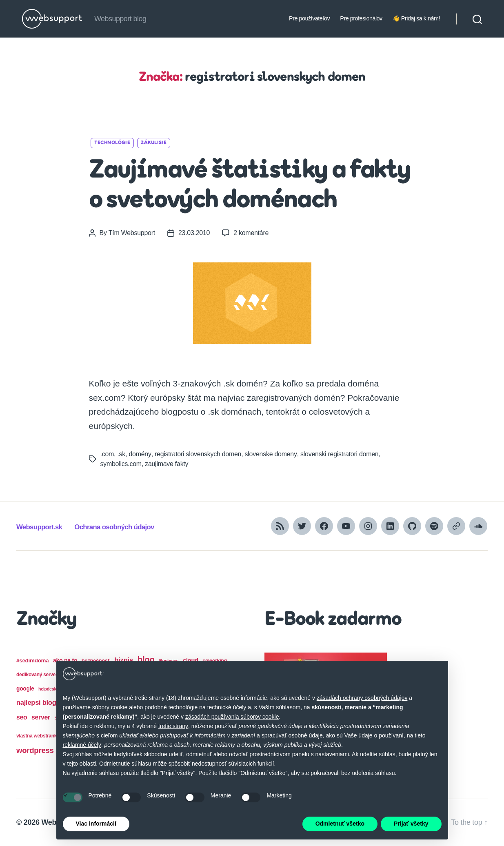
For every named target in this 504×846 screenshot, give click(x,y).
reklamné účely (82, 745)
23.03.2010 (194, 233)
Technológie (112, 143)
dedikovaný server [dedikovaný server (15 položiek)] (37, 675)
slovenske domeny (270, 454)
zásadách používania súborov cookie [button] (232, 717)
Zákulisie (154, 143)
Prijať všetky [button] (411, 824)
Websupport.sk (39, 527)
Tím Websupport (132, 233)
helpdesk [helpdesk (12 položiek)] (47, 689)
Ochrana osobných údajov (114, 527)
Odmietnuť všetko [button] (340, 824)
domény (140, 454)
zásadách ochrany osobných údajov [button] (362, 698)
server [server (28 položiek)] (41, 717)
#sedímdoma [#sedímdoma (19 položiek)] (32, 661)
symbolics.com (121, 464)
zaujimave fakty (167, 464)
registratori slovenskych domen (198, 454)
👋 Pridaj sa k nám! (416, 18)
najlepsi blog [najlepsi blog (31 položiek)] (36, 703)
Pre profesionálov (361, 18)
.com (107, 454)
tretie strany (173, 726)
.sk (121, 454)
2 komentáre (251, 233)
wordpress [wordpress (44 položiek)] (35, 750)
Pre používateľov (309, 18)
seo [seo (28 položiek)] (22, 717)
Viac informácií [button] (96, 824)
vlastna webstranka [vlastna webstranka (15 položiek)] (38, 736)
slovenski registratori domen (339, 454)
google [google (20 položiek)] (25, 689)
